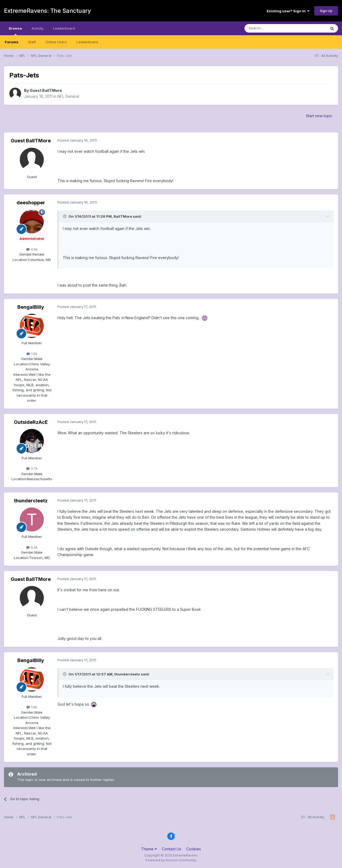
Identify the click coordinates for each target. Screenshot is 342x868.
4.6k (32, 249)
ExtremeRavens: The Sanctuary (47, 11)
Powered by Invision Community (171, 860)
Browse (15, 31)
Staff (32, 42)
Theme (149, 849)
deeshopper (31, 203)
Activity (38, 28)
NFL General (68, 96)
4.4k (32, 547)
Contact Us (172, 849)
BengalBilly (31, 307)
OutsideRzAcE (31, 422)
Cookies (194, 849)
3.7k (32, 468)
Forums (12, 42)
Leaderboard (87, 42)
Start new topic (319, 116)
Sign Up (326, 11)
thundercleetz (31, 501)
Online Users (56, 42)
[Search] (272, 28)
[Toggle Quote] (65, 216)
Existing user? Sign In (288, 11)
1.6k (32, 354)
